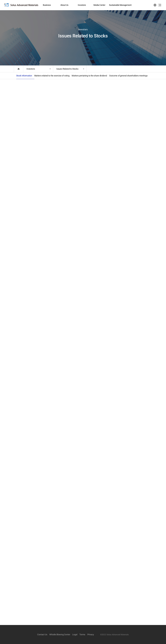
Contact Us (42, 634)
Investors (82, 5)
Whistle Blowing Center (60, 634)
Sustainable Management (120, 5)
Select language (155, 5)
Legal (75, 634)
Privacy (91, 634)
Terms (82, 634)
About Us (64, 5)
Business (47, 5)
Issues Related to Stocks (67, 69)
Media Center (99, 5)
